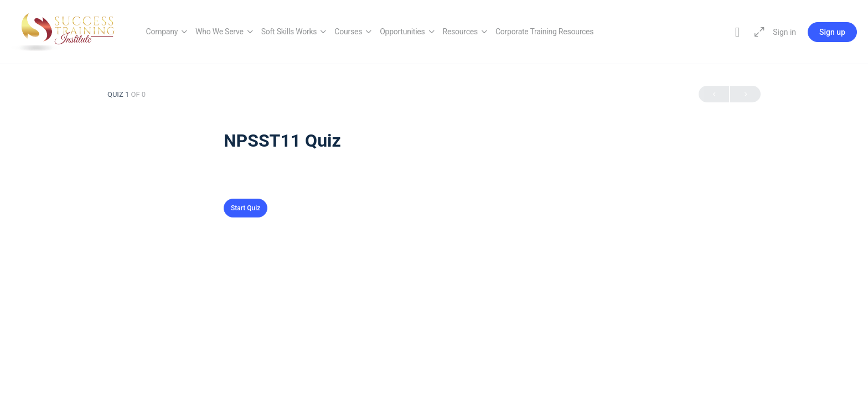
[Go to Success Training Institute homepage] (68, 31)
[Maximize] (757, 32)
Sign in (784, 32)
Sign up (832, 32)
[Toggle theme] (737, 32)
